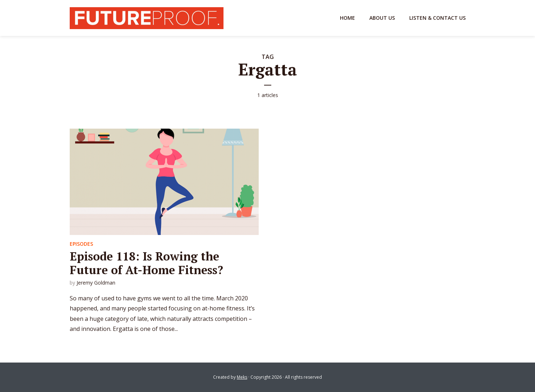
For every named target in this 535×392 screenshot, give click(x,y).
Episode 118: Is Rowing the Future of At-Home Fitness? (146, 263)
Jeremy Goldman (96, 283)
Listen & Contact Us (437, 18)
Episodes (81, 244)
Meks (242, 377)
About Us (382, 18)
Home (347, 18)
